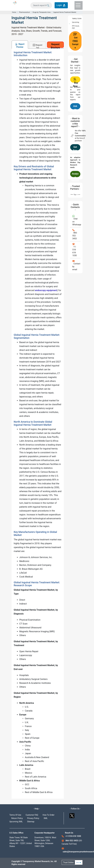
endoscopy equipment (46, 290)
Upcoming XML (16, 822)
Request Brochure (55, 45)
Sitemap (31, 822)
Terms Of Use (15, 815)
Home (14, 12)
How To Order (49, 815)
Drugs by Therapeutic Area (42, 12)
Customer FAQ (32, 815)
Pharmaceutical (24, 12)
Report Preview (20, 46)
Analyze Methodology (75, 175)
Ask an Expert (76, 107)
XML (46, 818)
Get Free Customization (75, 148)
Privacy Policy (33, 818)
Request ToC (38, 46)
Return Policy (17, 818)
